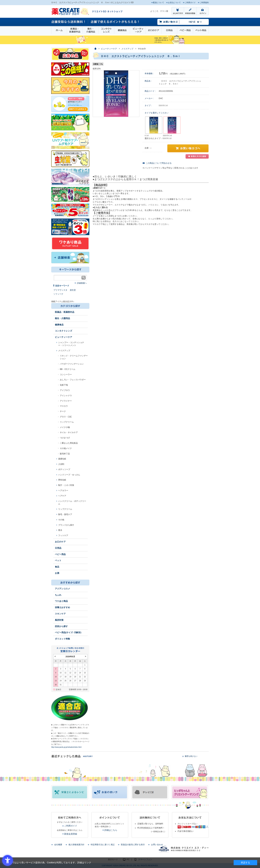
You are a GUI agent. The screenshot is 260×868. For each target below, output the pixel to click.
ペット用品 (201, 30)
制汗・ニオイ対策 (66, 485)
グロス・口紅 (66, 417)
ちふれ (58, 595)
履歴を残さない (191, 756)
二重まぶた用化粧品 (69, 443)
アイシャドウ (66, 396)
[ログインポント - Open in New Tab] (70, 210)
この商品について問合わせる (159, 163)
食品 (57, 567)
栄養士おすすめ (62, 607)
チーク (63, 411)
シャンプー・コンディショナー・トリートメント (71, 344)
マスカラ (64, 406)
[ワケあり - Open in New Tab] (70, 243)
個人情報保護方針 (76, 845)
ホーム (59, 30)
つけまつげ (65, 438)
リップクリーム (67, 422)
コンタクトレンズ (106, 30)
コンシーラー (66, 375)
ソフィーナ (58, 294)
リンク (88, 863)
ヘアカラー (63, 491)
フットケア (63, 535)
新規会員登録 (71, 834)
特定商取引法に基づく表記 (103, 845)
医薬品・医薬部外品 (75, 30)
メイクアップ (64, 351)
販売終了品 (65, 454)
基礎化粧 (62, 459)
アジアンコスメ (62, 589)
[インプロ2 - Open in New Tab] (70, 104)
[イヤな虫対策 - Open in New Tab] (70, 159)
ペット (58, 560)
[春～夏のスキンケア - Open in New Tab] (70, 140)
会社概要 (58, 845)
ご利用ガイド (71, 826)
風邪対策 (59, 620)
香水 (60, 530)
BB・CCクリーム (68, 369)
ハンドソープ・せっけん (69, 475)
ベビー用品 (185, 30)
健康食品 (122, 30)
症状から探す (61, 626)
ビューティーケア (138, 30)
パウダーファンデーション (72, 364)
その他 (61, 520)
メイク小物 (65, 427)
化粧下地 (64, 385)
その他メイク (66, 448)
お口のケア (154, 30)
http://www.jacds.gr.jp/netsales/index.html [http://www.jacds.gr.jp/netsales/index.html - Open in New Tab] (66, 747)
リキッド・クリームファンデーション (74, 357)
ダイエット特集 (62, 639)
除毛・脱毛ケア (65, 514)
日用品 (169, 30)
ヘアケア (62, 496)
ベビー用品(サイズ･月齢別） (69, 632)
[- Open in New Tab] (70, 177)
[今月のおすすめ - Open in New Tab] (70, 85)
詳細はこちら (111, 830)
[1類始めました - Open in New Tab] (70, 227)
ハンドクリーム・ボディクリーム (72, 503)
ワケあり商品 (61, 601)
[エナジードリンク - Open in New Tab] (70, 194)
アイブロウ (65, 390)
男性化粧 (62, 480)
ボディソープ (64, 469)
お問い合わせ (157, 845)
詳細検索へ (82, 283)
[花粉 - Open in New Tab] (70, 122)
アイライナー (66, 401)
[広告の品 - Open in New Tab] (70, 54)
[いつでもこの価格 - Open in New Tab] (70, 69)
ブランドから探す (66, 525)
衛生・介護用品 (91, 30)
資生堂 (73, 290)
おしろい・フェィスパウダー (73, 380)
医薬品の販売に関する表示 (133, 845)
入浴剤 (61, 464)
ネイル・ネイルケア (69, 432)
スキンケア (60, 614)
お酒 (57, 573)
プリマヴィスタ (60, 290)
